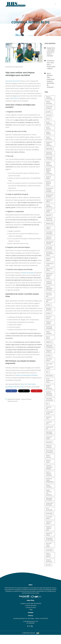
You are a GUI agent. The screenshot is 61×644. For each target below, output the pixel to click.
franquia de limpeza (49, 438)
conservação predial (49, 518)
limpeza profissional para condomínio (49, 492)
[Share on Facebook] (11, 391)
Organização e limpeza (49, 269)
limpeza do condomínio (49, 446)
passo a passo (49, 375)
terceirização (49, 513)
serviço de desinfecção (49, 561)
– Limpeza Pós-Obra (31, 607)
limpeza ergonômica (49, 206)
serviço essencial (48, 128)
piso (47, 403)
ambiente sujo (49, 224)
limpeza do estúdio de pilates (49, 528)
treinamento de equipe (50, 264)
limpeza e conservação (49, 97)
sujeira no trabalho (48, 228)
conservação (49, 550)
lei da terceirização (49, 509)
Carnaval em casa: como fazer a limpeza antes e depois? (51, 65)
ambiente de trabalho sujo (49, 219)
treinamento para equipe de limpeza (50, 254)
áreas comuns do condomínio (50, 451)
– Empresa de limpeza (31, 605)
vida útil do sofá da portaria (49, 545)
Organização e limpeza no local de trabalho (49, 276)
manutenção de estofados (49, 328)
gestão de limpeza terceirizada (49, 387)
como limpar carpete (49, 360)
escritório (48, 355)
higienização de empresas (14, 399)
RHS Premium (15, 98)
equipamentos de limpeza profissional (50, 190)
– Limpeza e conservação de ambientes (31, 603)
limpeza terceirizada (49, 102)
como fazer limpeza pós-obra (49, 295)
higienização (49, 149)
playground (49, 342)
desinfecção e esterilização (49, 233)
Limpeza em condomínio (49, 282)
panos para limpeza (49, 318)
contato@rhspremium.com (31, 621)
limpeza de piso (49, 408)
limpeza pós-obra (49, 301)
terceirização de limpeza (49, 107)
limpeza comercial (48, 456)
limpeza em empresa (26, 399)
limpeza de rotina (49, 418)
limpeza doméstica (49, 133)
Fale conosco (20, 387)
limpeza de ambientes (49, 238)
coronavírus (49, 115)
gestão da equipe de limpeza (48, 183)
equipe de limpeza (48, 259)
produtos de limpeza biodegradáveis (50, 480)
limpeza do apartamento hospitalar (49, 467)
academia (48, 313)
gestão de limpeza (48, 178)
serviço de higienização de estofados (49, 393)
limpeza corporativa (49, 333)
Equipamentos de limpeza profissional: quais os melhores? (51, 52)
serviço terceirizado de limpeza (50, 380)
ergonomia (49, 215)
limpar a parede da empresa (49, 555)
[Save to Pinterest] (37, 391)
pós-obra (48, 305)
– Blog (31, 610)
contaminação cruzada (49, 413)
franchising (49, 442)
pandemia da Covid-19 (13, 81)
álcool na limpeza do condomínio (49, 474)
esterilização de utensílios (49, 248)
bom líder (48, 565)
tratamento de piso (49, 428)
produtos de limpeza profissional (49, 144)
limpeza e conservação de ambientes (27, 375)
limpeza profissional (49, 138)
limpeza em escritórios (49, 351)
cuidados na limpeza (49, 211)
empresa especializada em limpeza (49, 288)
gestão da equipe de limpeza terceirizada (49, 171)
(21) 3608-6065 (31, 623)
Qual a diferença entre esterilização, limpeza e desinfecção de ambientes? (51, 80)
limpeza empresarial (13, 401)
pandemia (48, 112)
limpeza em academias (49, 309)
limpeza (48, 119)
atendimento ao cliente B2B (49, 539)
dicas (47, 372)
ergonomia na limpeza (49, 201)
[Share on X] (24, 391)
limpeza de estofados (49, 323)
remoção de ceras (49, 423)
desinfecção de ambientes (50, 243)
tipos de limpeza (48, 338)
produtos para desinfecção (49, 504)
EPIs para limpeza (48, 461)
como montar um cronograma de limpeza (50, 366)
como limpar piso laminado (49, 399)
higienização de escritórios (49, 433)
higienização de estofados (49, 499)
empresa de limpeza (49, 534)
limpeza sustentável (49, 486)
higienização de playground (50, 346)
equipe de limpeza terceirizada (49, 164)
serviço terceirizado (28, 273)
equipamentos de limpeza (50, 196)
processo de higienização (49, 153)
